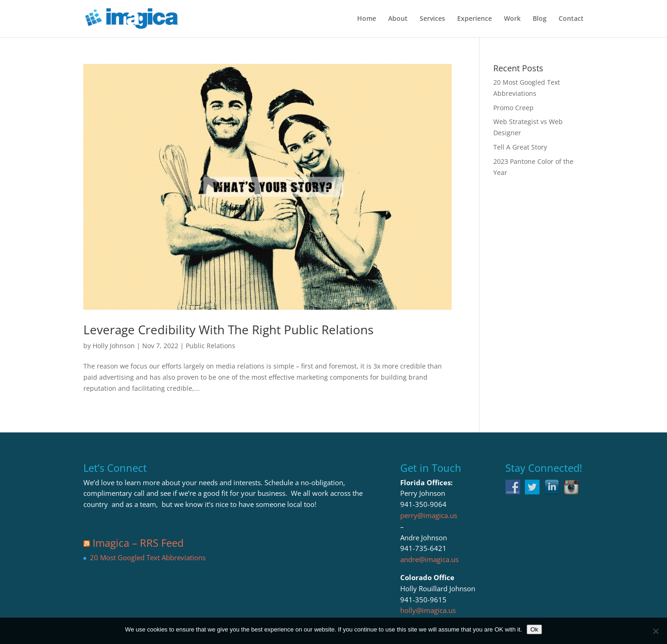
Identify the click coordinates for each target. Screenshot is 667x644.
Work (512, 19)
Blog (540, 19)
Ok (534, 629)
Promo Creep (513, 108)
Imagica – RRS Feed (138, 543)
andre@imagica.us (429, 559)
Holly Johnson (114, 346)
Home (367, 19)
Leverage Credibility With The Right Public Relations (228, 330)
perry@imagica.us (429, 515)
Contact (571, 19)
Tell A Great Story (520, 147)
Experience (475, 19)
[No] (655, 631)
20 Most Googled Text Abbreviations (148, 557)
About (398, 19)
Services (432, 19)
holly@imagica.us (428, 610)
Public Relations (211, 346)
